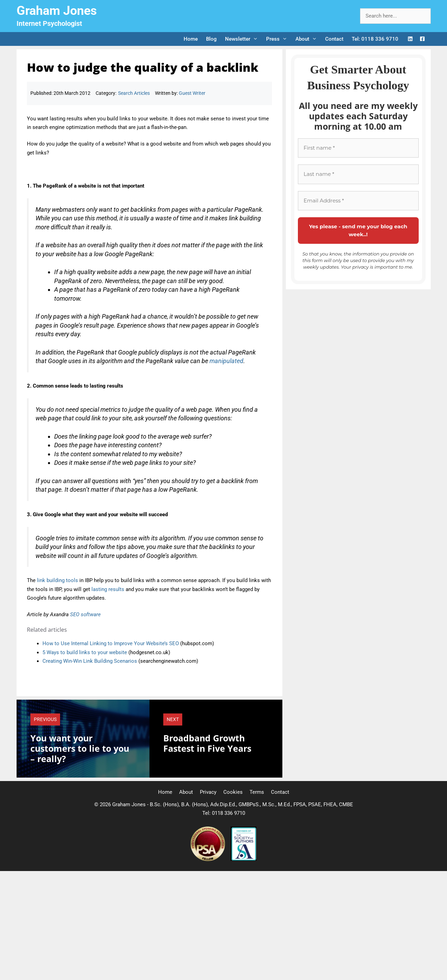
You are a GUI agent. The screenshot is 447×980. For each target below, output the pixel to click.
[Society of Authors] (244, 859)
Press (279, 39)
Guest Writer (192, 93)
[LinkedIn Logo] (410, 39)
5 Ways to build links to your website (85, 652)
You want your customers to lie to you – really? (80, 748)
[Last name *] (358, 174)
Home (191, 39)
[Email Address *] (358, 201)
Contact (334, 39)
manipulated (226, 361)
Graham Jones (57, 11)
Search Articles (134, 93)
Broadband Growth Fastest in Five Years (207, 743)
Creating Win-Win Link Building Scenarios (90, 661)
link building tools (57, 580)
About (308, 39)
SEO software (85, 614)
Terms (257, 792)
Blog (211, 39)
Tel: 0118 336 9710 (375, 39)
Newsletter (244, 39)
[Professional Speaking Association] (208, 859)
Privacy (208, 792)
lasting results (108, 589)
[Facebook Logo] (422, 39)
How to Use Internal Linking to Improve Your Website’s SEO (111, 643)
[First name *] (358, 148)
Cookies (233, 792)
